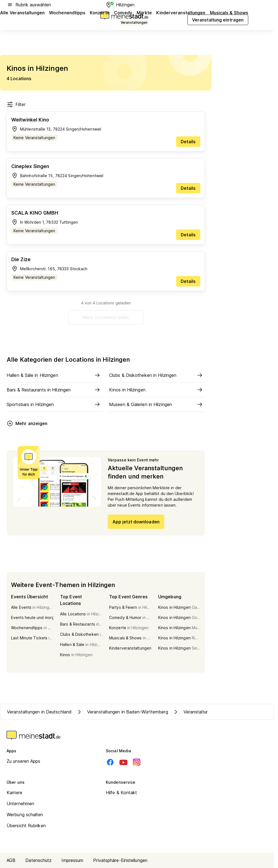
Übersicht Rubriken (26, 826)
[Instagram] (137, 762)
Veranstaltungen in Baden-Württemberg (122, 712)
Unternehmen (20, 804)
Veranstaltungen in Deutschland (39, 712)
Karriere (14, 793)
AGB (11, 860)
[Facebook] (110, 762)
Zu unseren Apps (24, 761)
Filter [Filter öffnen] (16, 104)
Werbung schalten (25, 815)
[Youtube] (123, 762)
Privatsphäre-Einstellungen (120, 860)
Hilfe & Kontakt (122, 793)
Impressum (72, 860)
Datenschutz (38, 860)
